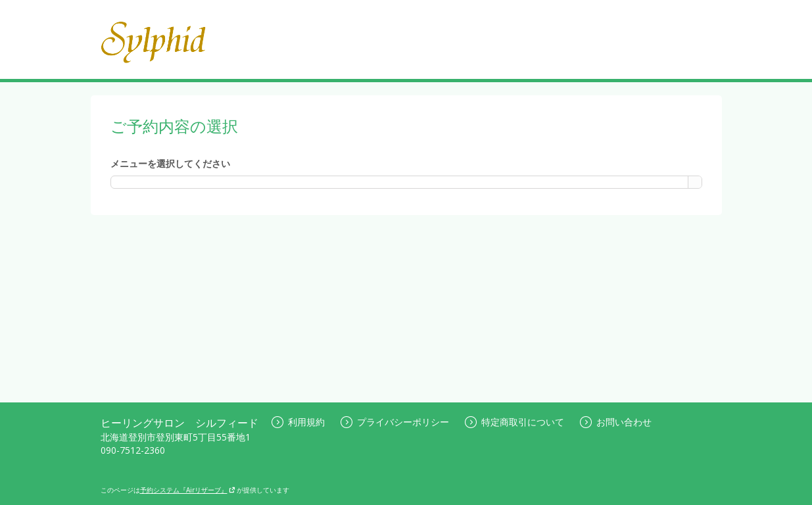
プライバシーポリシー (395, 422)
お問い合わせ (616, 422)
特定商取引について (514, 422)
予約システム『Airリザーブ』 (188, 490)
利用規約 (298, 422)
